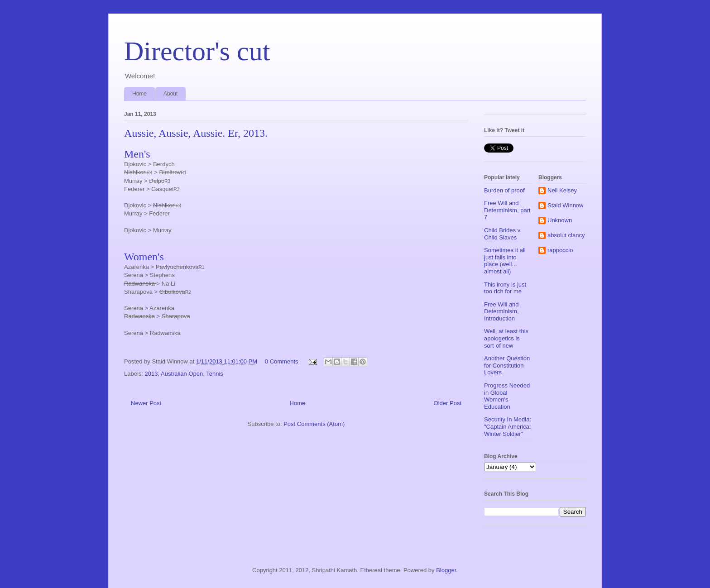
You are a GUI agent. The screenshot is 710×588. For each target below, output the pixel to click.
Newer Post (146, 403)
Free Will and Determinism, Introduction (501, 311)
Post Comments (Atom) (314, 424)
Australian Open (182, 374)
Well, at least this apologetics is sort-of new (506, 338)
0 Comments (282, 361)
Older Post (448, 403)
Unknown (560, 220)
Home (139, 94)
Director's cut (197, 51)
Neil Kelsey (562, 190)
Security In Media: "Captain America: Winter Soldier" (508, 426)
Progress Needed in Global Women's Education (507, 396)
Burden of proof (504, 190)
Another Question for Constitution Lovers (507, 365)
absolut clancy (566, 235)
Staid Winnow (565, 205)
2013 (151, 374)
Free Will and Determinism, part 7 (507, 210)
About (170, 94)
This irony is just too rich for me (505, 288)
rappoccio (560, 250)
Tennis (215, 374)
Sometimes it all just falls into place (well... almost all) (505, 261)
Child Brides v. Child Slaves (503, 234)
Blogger (446, 570)
